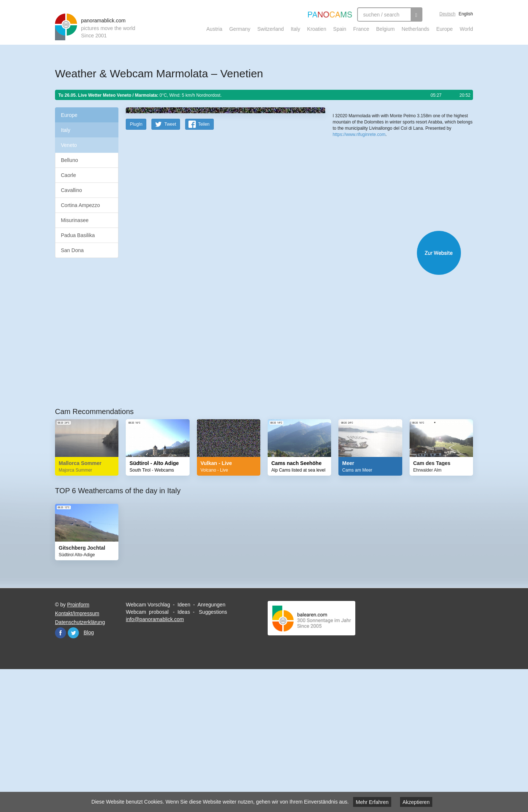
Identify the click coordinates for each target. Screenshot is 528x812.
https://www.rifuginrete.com (359, 252)
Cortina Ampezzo (80, 205)
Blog (89, 775)
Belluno (69, 160)
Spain (340, 29)
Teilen (204, 267)
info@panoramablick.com (155, 762)
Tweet (170, 267)
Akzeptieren (416, 802)
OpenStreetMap (380, 223)
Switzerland (271, 29)
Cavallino (71, 190)
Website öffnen (290, 396)
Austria (214, 29)
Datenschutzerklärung (80, 765)
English (466, 14)
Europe (445, 29)
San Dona (72, 250)
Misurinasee (75, 220)
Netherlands (415, 29)
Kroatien (317, 29)
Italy (296, 29)
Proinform (78, 748)
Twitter (73, 776)
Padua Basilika (78, 235)
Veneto (69, 145)
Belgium (386, 29)
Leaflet (357, 223)
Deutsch (447, 14)
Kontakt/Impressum (77, 756)
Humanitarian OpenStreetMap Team (445, 223)
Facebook (60, 776)
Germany (240, 29)
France (361, 29)
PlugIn (136, 267)
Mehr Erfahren (372, 802)
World (466, 29)
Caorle (68, 175)
